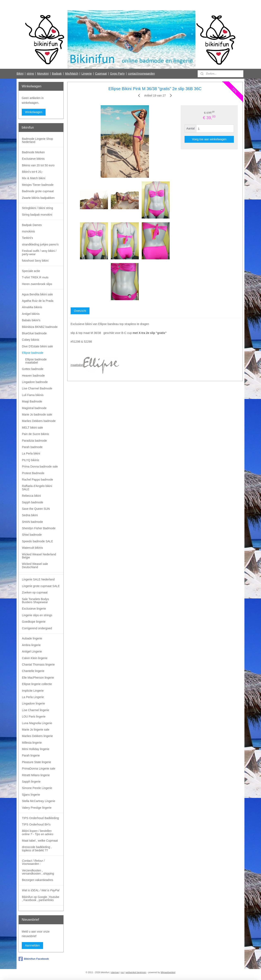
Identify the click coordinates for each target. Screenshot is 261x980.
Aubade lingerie (32, 638)
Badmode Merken (33, 152)
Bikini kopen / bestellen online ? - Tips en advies (38, 832)
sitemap (115, 972)
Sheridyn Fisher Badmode (39, 528)
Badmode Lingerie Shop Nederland (37, 140)
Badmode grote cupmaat (38, 191)
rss (122, 972)
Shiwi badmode (32, 535)
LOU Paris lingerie (34, 717)
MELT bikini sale (32, 428)
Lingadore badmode (35, 382)
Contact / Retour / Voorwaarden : (33, 862)
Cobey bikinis (31, 340)
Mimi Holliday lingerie (36, 749)
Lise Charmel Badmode (37, 388)
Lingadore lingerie (33, 703)
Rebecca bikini (31, 496)
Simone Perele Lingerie (37, 788)
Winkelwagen (34, 112)
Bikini (20, 74)
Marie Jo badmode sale (37, 414)
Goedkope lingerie (34, 622)
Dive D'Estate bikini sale (37, 346)
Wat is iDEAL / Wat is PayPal (41, 890)
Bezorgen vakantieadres (38, 880)
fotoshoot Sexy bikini (35, 261)
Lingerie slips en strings (37, 615)
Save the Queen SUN (36, 509)
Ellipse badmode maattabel (36, 361)
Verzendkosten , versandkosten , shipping (38, 872)
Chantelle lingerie (33, 671)
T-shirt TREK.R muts (35, 277)
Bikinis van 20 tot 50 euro (38, 165)
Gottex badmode (33, 369)
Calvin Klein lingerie (35, 658)
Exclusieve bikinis (33, 159)
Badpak (57, 74)
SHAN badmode (32, 522)
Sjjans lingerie (31, 795)
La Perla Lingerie (33, 697)
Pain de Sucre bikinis (36, 434)
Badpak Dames (32, 225)
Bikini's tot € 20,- (33, 172)
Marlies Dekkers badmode (39, 421)
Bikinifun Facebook (34, 959)
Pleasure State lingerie (37, 762)
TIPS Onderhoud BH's (36, 824)
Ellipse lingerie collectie (37, 684)
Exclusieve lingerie (34, 609)
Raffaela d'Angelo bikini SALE (37, 488)
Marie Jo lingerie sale (36, 730)
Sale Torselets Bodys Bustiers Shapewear (35, 601)
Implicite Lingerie (33, 691)
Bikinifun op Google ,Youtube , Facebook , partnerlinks (41, 898)
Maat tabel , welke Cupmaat (40, 841)
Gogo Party (117, 74)
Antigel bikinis (31, 314)
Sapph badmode (33, 502)
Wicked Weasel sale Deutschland (35, 565)
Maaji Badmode (32, 401)
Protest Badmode (33, 473)
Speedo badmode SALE (37, 541)
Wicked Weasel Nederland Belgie (39, 556)
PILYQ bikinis (31, 460)
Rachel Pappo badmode (37, 480)
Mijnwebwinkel (168, 972)
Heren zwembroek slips (37, 284)
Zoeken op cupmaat (35, 592)
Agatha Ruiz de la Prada (38, 301)
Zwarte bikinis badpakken (38, 198)
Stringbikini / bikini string (37, 208)
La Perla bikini (31, 453)
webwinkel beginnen (136, 972)
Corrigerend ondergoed (37, 628)
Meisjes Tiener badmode (38, 185)
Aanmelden (32, 945)
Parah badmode (32, 447)
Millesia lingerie (32, 743)
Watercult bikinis (32, 548)
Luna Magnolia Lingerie (37, 723)
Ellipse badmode (33, 353)
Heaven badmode (33, 376)
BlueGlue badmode (34, 333)
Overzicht (80, 311)
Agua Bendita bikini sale (37, 294)
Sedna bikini (30, 515)
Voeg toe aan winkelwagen (209, 139)
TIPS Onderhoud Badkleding (40, 818)
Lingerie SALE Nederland (38, 579)
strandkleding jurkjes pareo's (40, 244)
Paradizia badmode (34, 441)
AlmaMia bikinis (32, 307)
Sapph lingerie (31, 782)
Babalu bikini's (31, 320)
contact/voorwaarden (141, 74)
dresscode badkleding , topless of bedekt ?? (37, 849)
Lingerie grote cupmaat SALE (41, 586)
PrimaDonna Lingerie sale (39, 769)
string (30, 74)
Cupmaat (101, 74)
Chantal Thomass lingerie (38, 665)
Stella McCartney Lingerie (39, 801)
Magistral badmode (34, 408)
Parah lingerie (31, 755)
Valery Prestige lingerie (37, 808)
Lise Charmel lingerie (36, 710)
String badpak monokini (37, 215)
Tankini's (27, 238)
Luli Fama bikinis (33, 395)
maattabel (95, 365)
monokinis (28, 231)
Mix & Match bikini (34, 178)
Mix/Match (72, 74)
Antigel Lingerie (32, 651)
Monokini (43, 74)
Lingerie (87, 74)
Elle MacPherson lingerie (38, 678)
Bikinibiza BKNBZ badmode (40, 327)
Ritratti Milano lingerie (36, 775)
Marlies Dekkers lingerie (37, 736)
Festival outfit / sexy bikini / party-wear (39, 252)
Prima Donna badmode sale (40, 466)
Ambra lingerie (31, 645)
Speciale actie (31, 271)
